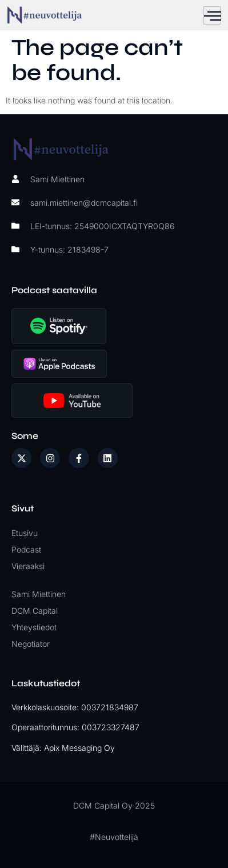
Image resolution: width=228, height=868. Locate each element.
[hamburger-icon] (212, 15)
